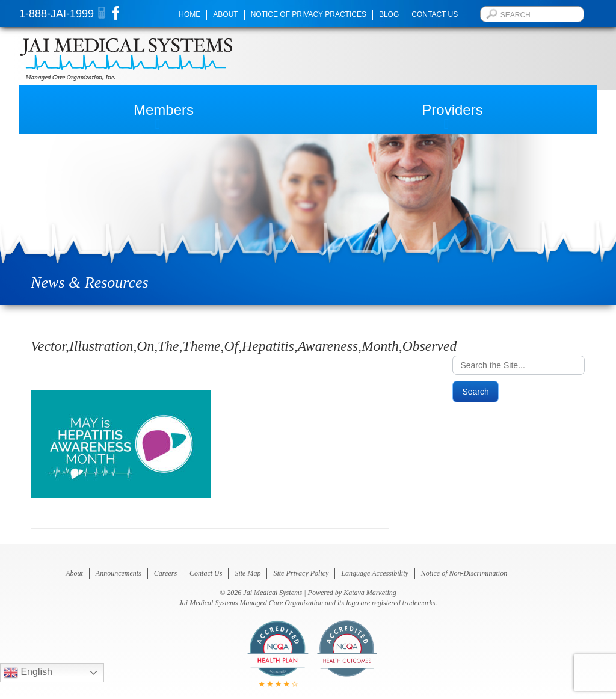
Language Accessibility (374, 573)
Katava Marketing (370, 593)
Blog (389, 14)
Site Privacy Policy (301, 573)
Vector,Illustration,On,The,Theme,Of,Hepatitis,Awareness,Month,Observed (244, 346)
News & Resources (89, 282)
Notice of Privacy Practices (309, 14)
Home (189, 14)
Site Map (248, 573)
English (28, 673)
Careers (165, 573)
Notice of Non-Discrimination (464, 573)
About (225, 14)
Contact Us (435, 14)
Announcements (119, 573)
